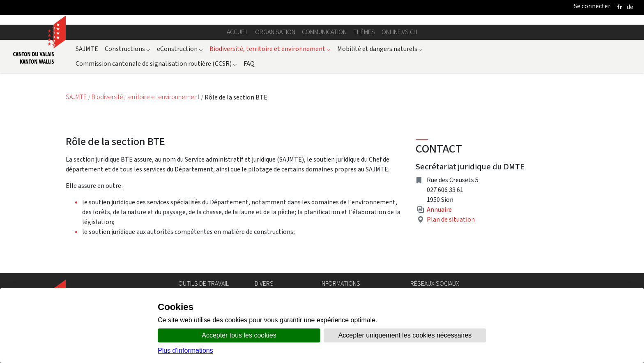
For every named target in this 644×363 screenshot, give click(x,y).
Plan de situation (451, 219)
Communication (324, 32)
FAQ (249, 64)
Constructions (128, 49)
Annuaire (439, 209)
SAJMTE (87, 49)
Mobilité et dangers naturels (380, 49)
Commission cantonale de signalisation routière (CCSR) (156, 64)
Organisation (275, 32)
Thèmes (364, 32)
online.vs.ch (399, 32)
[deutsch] (630, 7)
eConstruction (180, 49)
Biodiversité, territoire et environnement (270, 49)
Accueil (238, 32)
